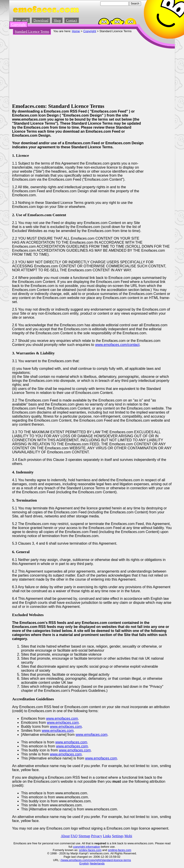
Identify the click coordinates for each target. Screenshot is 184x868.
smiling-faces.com (120, 850)
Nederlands (97, 863)
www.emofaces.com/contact (117, 345)
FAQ (74, 836)
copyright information (87, 847)
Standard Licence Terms (32, 32)
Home (76, 31)
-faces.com (94, 850)
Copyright (18, 24)
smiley (83, 850)
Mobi (128, 836)
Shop (57, 20)
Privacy (97, 836)
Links (107, 836)
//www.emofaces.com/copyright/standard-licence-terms (96, 860)
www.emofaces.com (62, 718)
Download (41, 20)
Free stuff (21, 20)
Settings (118, 836)
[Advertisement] (92, 70)
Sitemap (84, 836)
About (65, 836)
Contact (72, 20)
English (84, 863)
